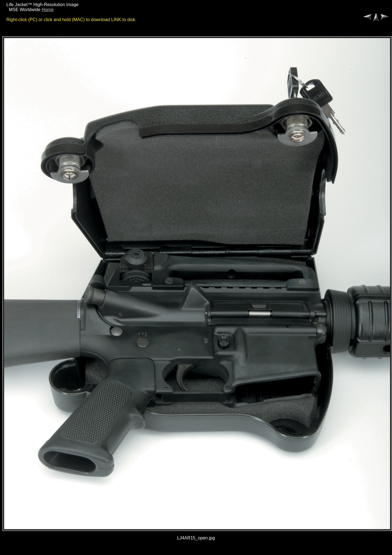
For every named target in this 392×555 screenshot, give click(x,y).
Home (48, 10)
